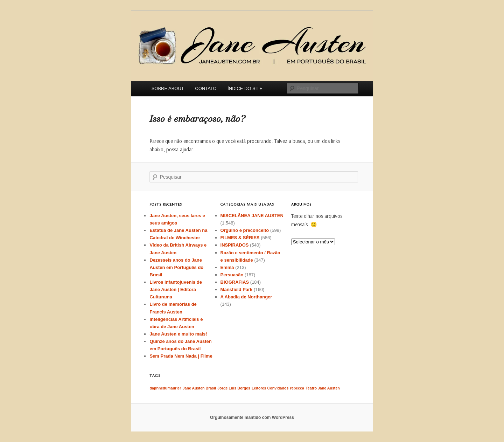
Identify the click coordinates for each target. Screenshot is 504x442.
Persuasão (232, 275)
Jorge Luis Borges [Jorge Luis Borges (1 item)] (234, 388)
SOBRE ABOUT (168, 88)
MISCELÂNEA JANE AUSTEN (252, 216)
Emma (227, 267)
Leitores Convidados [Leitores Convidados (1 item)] (270, 388)
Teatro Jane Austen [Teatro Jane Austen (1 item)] (323, 388)
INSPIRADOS (235, 245)
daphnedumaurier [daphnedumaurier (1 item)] (165, 388)
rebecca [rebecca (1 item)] (297, 388)
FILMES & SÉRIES (240, 238)
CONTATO (206, 88)
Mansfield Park (237, 289)
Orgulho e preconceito (245, 230)
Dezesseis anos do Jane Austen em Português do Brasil (176, 267)
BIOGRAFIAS (235, 282)
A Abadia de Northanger (246, 297)
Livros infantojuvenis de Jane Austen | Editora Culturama (176, 289)
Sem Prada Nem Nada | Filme (181, 356)
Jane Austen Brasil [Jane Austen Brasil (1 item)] (199, 388)
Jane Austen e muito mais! (178, 334)
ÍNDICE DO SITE (245, 88)
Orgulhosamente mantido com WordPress (252, 417)
